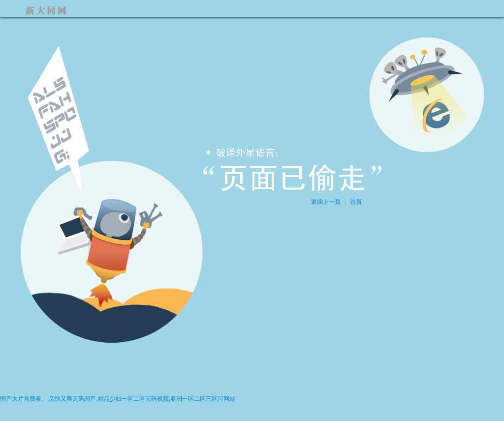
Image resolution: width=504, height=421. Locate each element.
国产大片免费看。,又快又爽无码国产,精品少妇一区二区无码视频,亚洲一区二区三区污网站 (118, 399)
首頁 (356, 202)
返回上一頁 (326, 202)
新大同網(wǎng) (50, 9)
